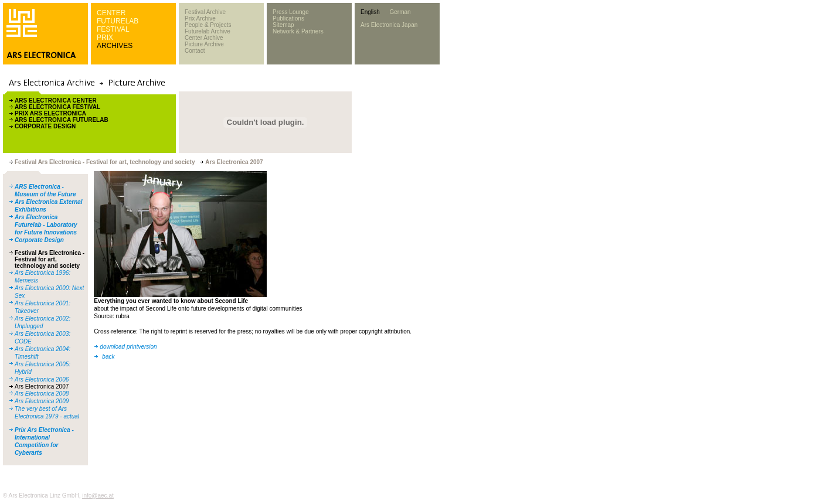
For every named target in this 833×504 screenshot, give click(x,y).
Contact (195, 51)
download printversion (128, 347)
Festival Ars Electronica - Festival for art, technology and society (50, 259)
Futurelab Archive (208, 31)
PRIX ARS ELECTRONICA (50, 113)
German (400, 12)
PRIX (105, 38)
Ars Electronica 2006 (42, 379)
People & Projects (208, 25)
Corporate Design (39, 240)
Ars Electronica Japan (389, 25)
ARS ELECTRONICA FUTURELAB (62, 120)
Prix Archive (200, 18)
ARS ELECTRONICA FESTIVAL (57, 107)
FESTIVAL (113, 29)
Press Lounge (291, 12)
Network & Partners (298, 31)
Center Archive (204, 38)
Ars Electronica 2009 (42, 401)
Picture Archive (204, 44)
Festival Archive (205, 12)
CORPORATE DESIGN (45, 126)
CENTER (111, 13)
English (370, 12)
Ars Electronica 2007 (42, 386)
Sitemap (283, 25)
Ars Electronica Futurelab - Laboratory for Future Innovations (46, 225)
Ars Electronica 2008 (42, 394)
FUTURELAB (118, 21)
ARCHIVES (115, 46)
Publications (288, 18)
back (108, 357)
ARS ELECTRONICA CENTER (56, 101)
